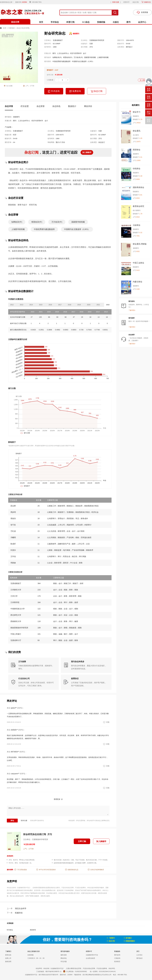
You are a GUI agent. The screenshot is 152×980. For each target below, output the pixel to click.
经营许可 (126, 2)
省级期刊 (76, 34)
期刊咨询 (117, 955)
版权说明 (8, 962)
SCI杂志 (86, 22)
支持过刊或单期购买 (97, 870)
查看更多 (57, 799)
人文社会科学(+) (63, 53)
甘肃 (91, 44)
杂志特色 (56, 106)
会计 (85, 53)
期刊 (54, 53)
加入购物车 (143, 80)
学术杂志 (55, 22)
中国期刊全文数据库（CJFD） (83, 61)
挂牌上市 (8, 958)
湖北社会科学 (17, 908)
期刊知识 (139, 958)
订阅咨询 (117, 958)
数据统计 (72, 106)
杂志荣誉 (41, 106)
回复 (106, 722)
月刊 (91, 47)
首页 (41, 22)
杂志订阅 (136, 2)
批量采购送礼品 (73, 870)
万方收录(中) (78, 57)
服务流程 (64, 955)
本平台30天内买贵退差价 (47, 870)
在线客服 (30, 955)
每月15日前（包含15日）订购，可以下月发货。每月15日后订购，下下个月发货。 (81, 860)
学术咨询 (54, 91)
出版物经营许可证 (92, 955)
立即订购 (82, 841)
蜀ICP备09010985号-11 (53, 972)
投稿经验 (101, 22)
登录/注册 (116, 2)
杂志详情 (9, 106)
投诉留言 (117, 962)
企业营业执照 (90, 958)
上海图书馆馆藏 (103, 57)
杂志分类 (15, 22)
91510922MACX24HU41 (107, 972)
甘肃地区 (12, 28)
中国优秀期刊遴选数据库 (62, 61)
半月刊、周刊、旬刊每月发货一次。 (21, 863)
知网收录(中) (57, 57)
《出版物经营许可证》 (24, 888)
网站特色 (64, 958)
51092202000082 (81, 972)
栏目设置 (25, 106)
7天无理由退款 (22, 870)
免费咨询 (75, 91)
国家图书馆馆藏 (90, 57)
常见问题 (64, 962)
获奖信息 (8, 955)
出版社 (116, 22)
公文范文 (139, 955)
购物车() (147, 2)
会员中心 (142, 22)
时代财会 (10, 930)
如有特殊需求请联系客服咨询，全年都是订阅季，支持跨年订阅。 (76, 863)
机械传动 (15, 913)
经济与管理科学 (76, 53)
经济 (15, 135)
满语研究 (33, 930)
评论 (12, 821)
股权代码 (22, 2)
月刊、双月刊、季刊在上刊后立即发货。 (22, 860)
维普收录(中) (68, 57)
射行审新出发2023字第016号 (48, 975)
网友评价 (88, 106)
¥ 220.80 (59, 75)
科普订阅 (70, 22)
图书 (128, 22)
